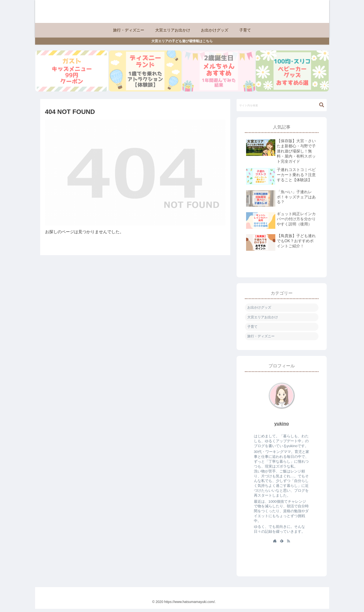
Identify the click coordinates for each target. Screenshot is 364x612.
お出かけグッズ (259, 311)
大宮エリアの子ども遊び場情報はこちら (182, 41)
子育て (252, 330)
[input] (282, 108)
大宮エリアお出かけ (263, 320)
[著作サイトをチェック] (275, 544)
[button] (322, 108)
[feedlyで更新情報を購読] (282, 544)
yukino (281, 426)
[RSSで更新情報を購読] (288, 544)
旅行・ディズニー (261, 339)
